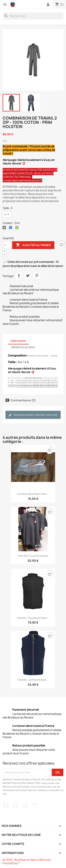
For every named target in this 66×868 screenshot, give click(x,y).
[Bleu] (11, 228)
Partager (19, 276)
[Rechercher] (33, 16)
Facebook (6, 805)
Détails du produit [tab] (23, 347)
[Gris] (5, 228)
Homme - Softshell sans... (33, 680)
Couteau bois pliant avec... (33, 494)
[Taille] (7, 214)
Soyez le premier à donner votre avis (33, 415)
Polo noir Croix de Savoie (33, 556)
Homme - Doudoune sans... (33, 618)
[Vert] (18, 228)
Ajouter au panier (33, 245)
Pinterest (37, 276)
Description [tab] (18, 341)
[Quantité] (7, 245)
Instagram (25, 805)
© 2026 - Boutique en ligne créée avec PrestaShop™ (27, 862)
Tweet (28, 276)
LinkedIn (35, 805)
